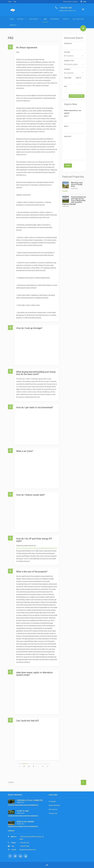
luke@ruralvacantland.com (28, 850)
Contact (66, 19)
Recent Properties (54, 805)
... (38, 766)
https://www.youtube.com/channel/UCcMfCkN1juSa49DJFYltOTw (37, 548)
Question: (68, 137)
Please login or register (70, 2)
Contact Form (53, 813)
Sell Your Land (78, 19)
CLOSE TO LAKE (23, 811)
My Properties (53, 809)
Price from (68, 78)
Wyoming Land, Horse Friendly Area (77, 184)
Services (13, 25)
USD (83, 2)
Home (10, 2)
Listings (20, 19)
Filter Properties (77, 96)
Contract (67, 69)
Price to (78, 78)
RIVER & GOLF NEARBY (25, 822)
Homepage (52, 801)
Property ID (68, 44)
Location (67, 52)
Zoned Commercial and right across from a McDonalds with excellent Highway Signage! (74, 201)
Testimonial (55, 19)
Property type (69, 61)
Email (66, 126)
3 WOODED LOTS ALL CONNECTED (30, 800)
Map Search (34, 19)
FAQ (45, 19)
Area (65, 86)
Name (66, 116)
